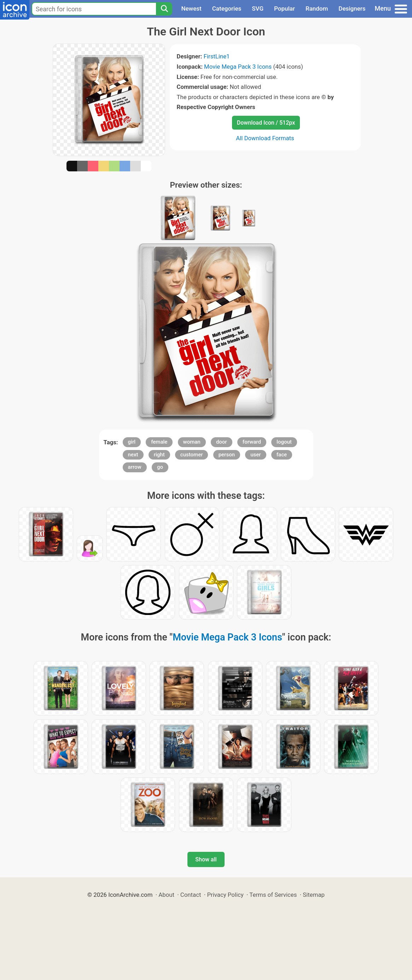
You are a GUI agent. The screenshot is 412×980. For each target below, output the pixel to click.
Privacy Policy (225, 895)
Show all (206, 859)
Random (317, 8)
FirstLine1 (217, 56)
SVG (258, 8)
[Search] (164, 9)
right (159, 455)
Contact (191, 895)
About (166, 895)
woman (192, 442)
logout (284, 442)
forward (252, 442)
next (133, 455)
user (256, 455)
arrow (135, 467)
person (227, 455)
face (282, 455)
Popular (285, 8)
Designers (352, 8)
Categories (227, 8)
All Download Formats (265, 138)
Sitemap (314, 895)
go (160, 467)
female (159, 442)
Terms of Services (273, 895)
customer (192, 455)
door (222, 442)
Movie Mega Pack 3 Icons (238, 67)
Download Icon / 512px (266, 123)
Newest (191, 8)
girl (132, 442)
